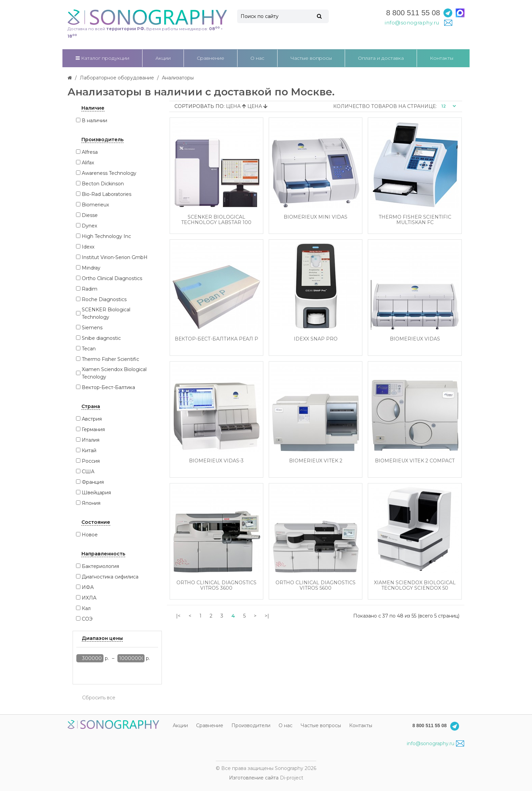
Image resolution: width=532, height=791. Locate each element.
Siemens (92, 328)
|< (178, 616)
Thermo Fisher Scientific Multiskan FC (415, 220)
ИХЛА (89, 598)
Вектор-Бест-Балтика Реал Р (216, 339)
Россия (91, 461)
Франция (93, 482)
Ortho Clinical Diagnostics (112, 278)
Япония (91, 503)
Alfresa (90, 152)
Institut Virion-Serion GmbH (115, 257)
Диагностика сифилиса (110, 577)
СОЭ (87, 619)
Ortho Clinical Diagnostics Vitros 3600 (216, 585)
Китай (89, 450)
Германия (93, 429)
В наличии (94, 121)
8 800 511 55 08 (413, 13)
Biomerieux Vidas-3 (216, 461)
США (88, 472)
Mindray (91, 268)
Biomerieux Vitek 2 (316, 461)
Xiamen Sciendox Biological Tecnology (114, 373)
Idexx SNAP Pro (316, 339)
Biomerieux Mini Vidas (316, 217)
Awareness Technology (109, 173)
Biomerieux (95, 205)
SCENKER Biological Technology (106, 313)
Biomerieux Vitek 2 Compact (415, 461)
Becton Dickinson (103, 184)
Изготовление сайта (254, 778)
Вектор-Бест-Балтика (108, 387)
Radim (90, 289)
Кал (86, 608)
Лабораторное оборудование (117, 78)
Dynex (89, 226)
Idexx (88, 247)
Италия (91, 440)
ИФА (88, 587)
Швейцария (96, 493)
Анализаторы (178, 78)
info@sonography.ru (435, 743)
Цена (237, 106)
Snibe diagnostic (101, 338)
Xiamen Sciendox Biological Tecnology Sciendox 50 (415, 585)
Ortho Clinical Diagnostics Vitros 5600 (316, 585)
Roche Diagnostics (104, 299)
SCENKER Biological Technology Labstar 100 (216, 220)
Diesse (90, 215)
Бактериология (100, 566)
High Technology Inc (106, 236)
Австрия (92, 419)
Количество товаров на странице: (385, 106)
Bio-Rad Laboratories (107, 194)
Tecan (89, 349)
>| (267, 616)
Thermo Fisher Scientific (110, 359)
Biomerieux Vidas (415, 339)
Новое (90, 535)
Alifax (88, 163)
